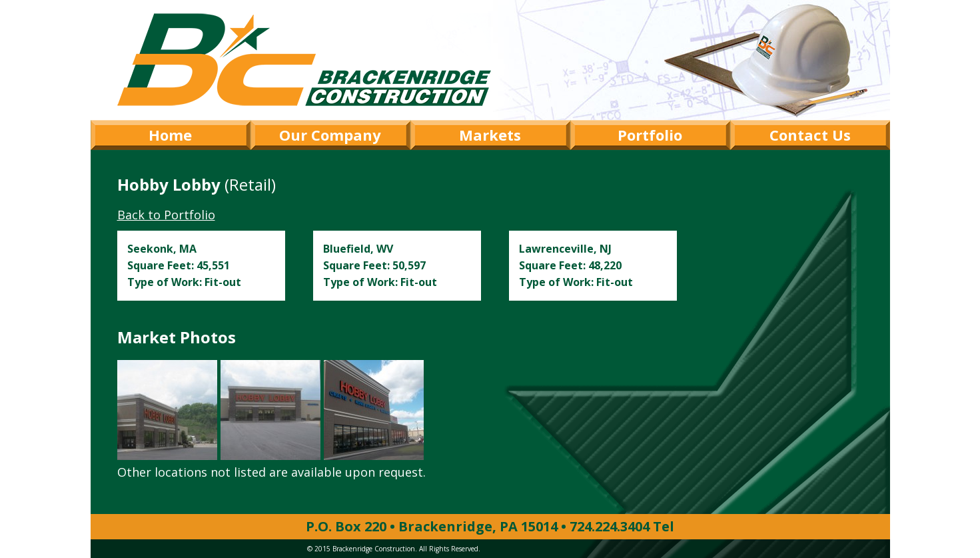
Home (170, 135)
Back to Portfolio (166, 215)
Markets (490, 135)
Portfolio (650, 135)
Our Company (330, 135)
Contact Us (810, 135)
